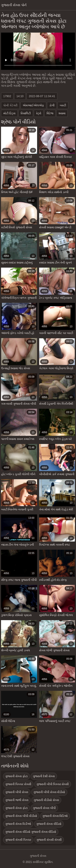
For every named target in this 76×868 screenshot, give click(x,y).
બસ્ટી (63, 105)
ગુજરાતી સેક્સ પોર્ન (14, 5)
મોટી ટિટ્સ (9, 113)
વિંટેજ (50, 113)
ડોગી (52, 105)
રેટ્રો (39, 113)
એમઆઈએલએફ (33, 105)
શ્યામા (62, 113)
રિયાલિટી (26, 113)
